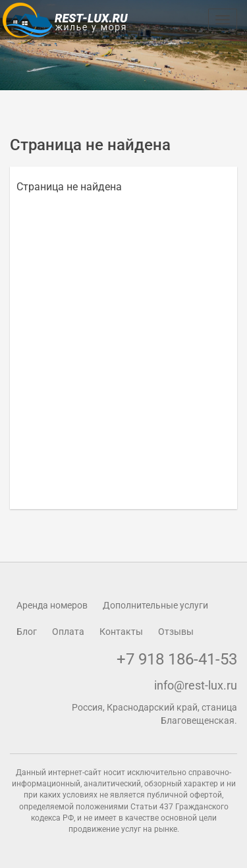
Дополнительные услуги (155, 605)
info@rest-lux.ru (196, 685)
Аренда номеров (52, 605)
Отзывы (176, 632)
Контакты (121, 632)
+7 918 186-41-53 (177, 659)
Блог (27, 632)
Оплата (68, 632)
